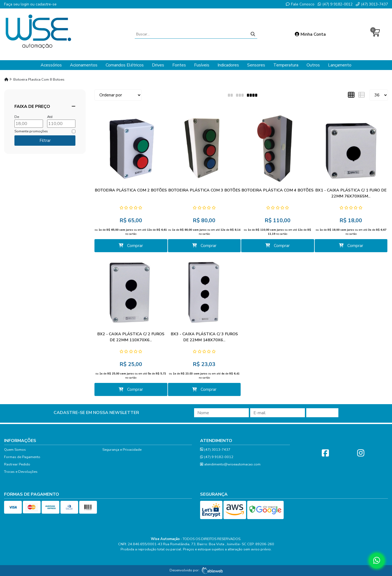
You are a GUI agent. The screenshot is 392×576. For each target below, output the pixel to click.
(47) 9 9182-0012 (335, 4)
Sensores (256, 65)
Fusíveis (202, 65)
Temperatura (286, 65)
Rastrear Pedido (17, 464)
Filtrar (45, 141)
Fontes (179, 65)
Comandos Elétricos (125, 65)
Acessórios (51, 65)
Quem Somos (15, 450)
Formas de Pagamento (22, 457)
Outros (313, 65)
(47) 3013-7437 (372, 4)
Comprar (131, 246)
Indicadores (228, 65)
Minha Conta (310, 34)
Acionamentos (84, 65)
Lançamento (340, 65)
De (17, 117)
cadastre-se (46, 4)
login (25, 4)
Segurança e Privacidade (122, 450)
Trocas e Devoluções (21, 472)
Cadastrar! (322, 413)
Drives (158, 65)
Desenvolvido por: (196, 571)
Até (50, 117)
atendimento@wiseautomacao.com (230, 464)
